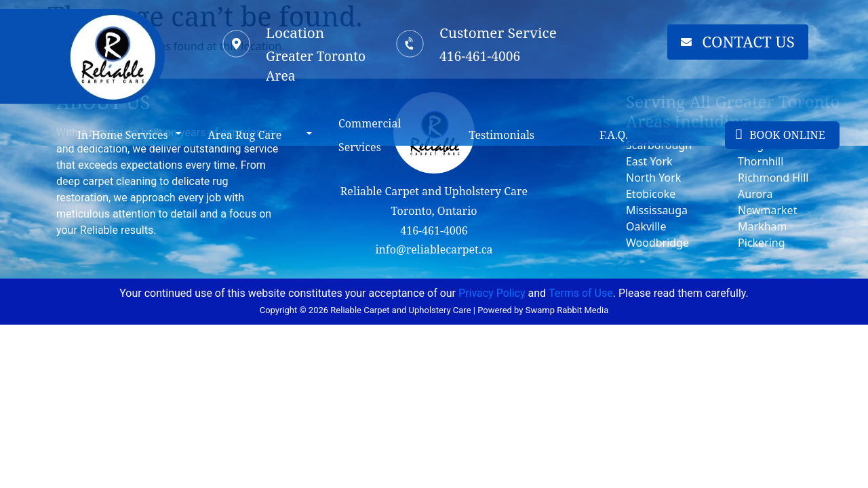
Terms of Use (581, 293)
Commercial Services (370, 135)
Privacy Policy (492, 293)
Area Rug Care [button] (244, 135)
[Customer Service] (410, 43)
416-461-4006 (434, 230)
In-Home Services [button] (123, 135)
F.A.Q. (614, 135)
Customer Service (498, 33)
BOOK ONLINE (780, 135)
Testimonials (502, 135)
